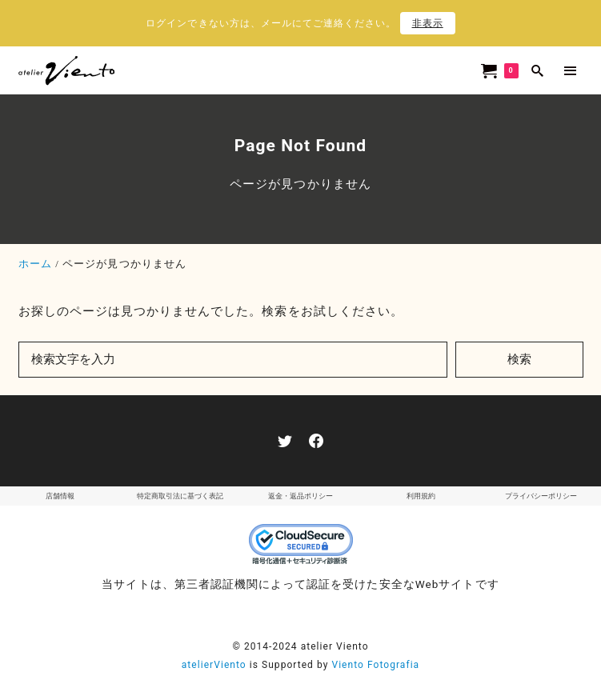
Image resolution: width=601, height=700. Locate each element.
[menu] (570, 71)
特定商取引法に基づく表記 (180, 496)
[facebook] (316, 441)
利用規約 (421, 496)
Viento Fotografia (375, 665)
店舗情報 (60, 496)
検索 (519, 359)
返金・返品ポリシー (300, 496)
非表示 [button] (428, 23)
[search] (537, 71)
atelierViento (214, 665)
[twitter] (285, 441)
